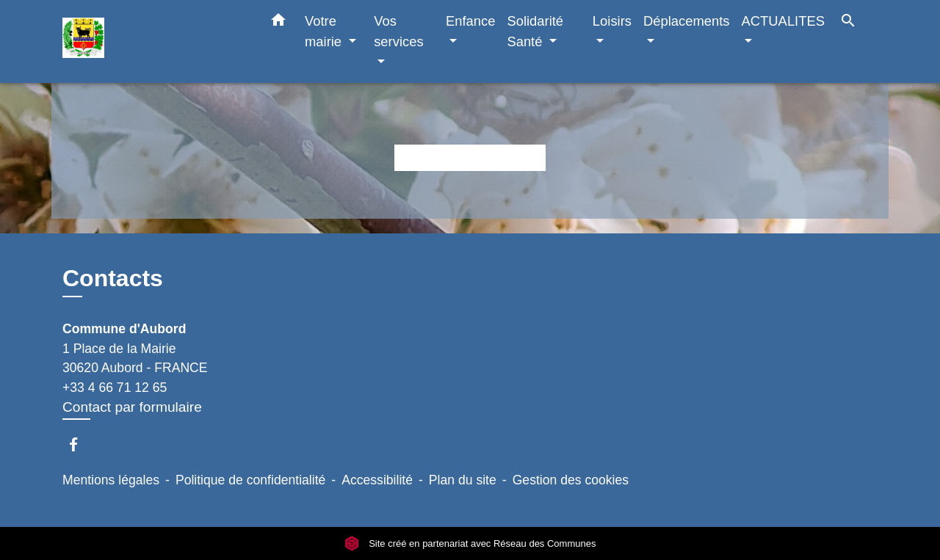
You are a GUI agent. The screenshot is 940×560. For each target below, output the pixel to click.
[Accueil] (154, 41)
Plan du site (463, 480)
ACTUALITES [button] (783, 21)
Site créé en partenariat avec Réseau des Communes (470, 543)
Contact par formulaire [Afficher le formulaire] (132, 407)
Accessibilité (377, 480)
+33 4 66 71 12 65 (115, 388)
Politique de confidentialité (250, 480)
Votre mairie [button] (325, 31)
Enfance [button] (470, 21)
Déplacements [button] (687, 21)
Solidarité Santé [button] (535, 31)
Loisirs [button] (612, 21)
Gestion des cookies (571, 480)
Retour (470, 157)
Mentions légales (111, 480)
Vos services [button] (398, 31)
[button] (278, 23)
